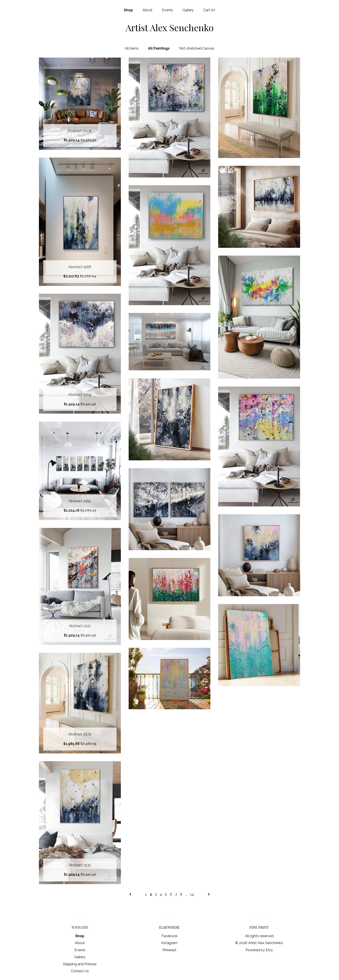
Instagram (169, 943)
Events (167, 10)
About (147, 10)
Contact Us (80, 971)
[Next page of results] (209, 894)
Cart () (209, 10)
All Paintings (159, 48)
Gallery (188, 10)
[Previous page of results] (131, 894)
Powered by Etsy (259, 950)
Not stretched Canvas (197, 48)
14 (192, 894)
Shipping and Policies (80, 964)
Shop (128, 10)
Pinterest (169, 950)
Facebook (169, 936)
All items (132, 48)
